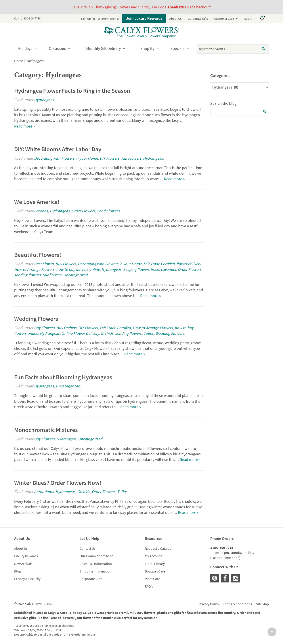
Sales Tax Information (96, 564)
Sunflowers (52, 275)
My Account (153, 556)
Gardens (41, 211)
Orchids (107, 333)
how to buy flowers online (78, 269)
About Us (175, 19)
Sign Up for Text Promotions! (100, 19)
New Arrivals (23, 564)
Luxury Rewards (26, 556)
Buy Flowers (66, 264)
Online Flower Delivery (80, 333)
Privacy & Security (27, 579)
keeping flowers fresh (141, 269)
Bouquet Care (155, 571)
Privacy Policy (209, 604)
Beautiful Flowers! (38, 255)
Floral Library (155, 564)
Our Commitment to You (98, 556)
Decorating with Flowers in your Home (66, 158)
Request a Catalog (158, 548)
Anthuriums (44, 492)
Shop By (147, 48)
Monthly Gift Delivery (103, 48)
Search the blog (223, 103)
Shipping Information (96, 571)
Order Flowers (83, 211)
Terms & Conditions (237, 604)
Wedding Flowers (36, 319)
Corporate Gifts (198, 19)
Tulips (149, 333)
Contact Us (88, 548)
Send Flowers (108, 211)
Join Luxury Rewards (144, 18)
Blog (17, 571)
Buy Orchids (66, 328)
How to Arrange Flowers (34, 269)
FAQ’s (149, 586)
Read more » (25, 126)
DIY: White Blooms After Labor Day (58, 149)
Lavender (168, 269)
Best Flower (44, 264)
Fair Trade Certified (159, 264)
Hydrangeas (44, 100)
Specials (177, 48)
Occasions (57, 48)
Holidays (25, 48)
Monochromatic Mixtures (46, 430)
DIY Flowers (110, 158)
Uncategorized (75, 275)
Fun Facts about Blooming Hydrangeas (63, 377)
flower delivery (189, 264)
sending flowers (27, 275)
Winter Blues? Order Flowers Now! (58, 483)
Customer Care (224, 19)
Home (19, 61)
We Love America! (37, 202)
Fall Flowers (131, 158)
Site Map (262, 604)
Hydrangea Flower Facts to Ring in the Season (72, 91)
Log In (248, 19)
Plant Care (152, 579)
